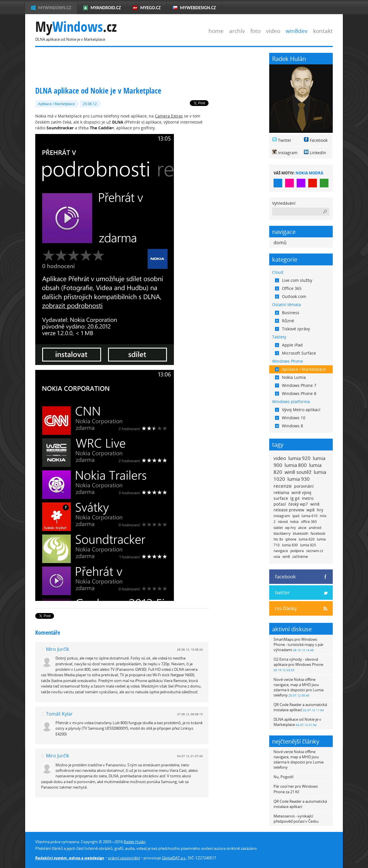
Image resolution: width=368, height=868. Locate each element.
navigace (281, 551)
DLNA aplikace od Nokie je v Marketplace (297, 722)
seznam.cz (315, 551)
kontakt (323, 31)
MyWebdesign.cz (198, 8)
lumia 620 (307, 539)
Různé (285, 321)
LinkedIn (318, 153)
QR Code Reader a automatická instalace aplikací (300, 707)
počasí (280, 504)
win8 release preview (297, 507)
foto (255, 31)
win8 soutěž (298, 472)
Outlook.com (291, 296)
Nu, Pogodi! (284, 777)
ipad (296, 516)
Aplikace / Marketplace (56, 104)
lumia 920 (299, 458)
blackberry (282, 533)
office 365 (309, 522)
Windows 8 (289, 426)
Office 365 (288, 288)
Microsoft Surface (295, 353)
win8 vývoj (301, 492)
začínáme (300, 557)
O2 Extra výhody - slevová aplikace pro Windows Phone (298, 664)
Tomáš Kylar (59, 714)
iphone (291, 539)
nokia (294, 522)
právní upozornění (124, 858)
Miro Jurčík (57, 649)
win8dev (297, 31)
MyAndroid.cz (106, 8)
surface (281, 498)
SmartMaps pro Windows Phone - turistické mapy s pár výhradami (299, 645)
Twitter (285, 140)
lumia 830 (290, 545)
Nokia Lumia (290, 377)
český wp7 (298, 504)
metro (308, 498)
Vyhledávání (284, 203)
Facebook (319, 140)
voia (277, 557)
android (315, 528)
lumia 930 (299, 479)
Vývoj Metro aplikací (298, 410)
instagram (282, 516)
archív (237, 31)
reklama (281, 492)
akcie (302, 528)
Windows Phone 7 (296, 385)
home (216, 31)
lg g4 (295, 498)
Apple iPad (289, 345)
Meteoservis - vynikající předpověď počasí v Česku (296, 819)
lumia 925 (308, 545)
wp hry (290, 528)
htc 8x (278, 539)
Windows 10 (290, 418)
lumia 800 (296, 465)
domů (280, 243)
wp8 (311, 510)
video (273, 31)
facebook (318, 533)
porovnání (304, 486)
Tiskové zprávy (292, 329)
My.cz (76, 27)
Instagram (288, 153)
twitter (282, 592)
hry (320, 510)
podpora (297, 551)
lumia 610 (310, 516)
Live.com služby (294, 280)
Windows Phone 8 (296, 393)
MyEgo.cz (150, 8)
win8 (286, 557)
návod (283, 522)
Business (287, 313)
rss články (286, 608)
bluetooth (301, 533)
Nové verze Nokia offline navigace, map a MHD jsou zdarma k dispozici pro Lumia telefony (299, 687)
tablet (278, 528)
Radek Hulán (135, 842)
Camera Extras (169, 116)
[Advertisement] (140, 66)
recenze (283, 486)
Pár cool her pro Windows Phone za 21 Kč (296, 789)
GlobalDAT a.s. (174, 858)
